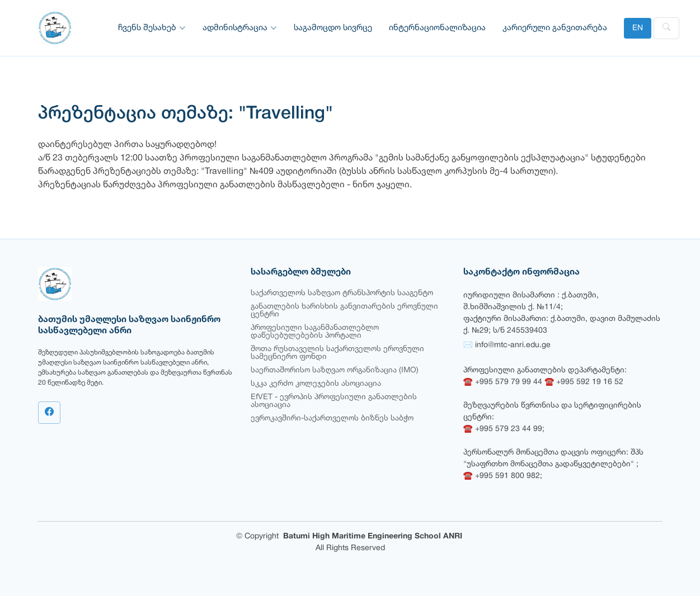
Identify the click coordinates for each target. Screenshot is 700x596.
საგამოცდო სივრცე (333, 28)
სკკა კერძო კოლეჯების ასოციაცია (316, 384)
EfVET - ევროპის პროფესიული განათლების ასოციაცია (334, 401)
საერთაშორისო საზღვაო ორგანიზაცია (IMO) (335, 370)
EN (638, 28)
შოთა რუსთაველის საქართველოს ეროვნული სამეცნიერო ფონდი (337, 353)
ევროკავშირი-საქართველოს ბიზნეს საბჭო (332, 418)
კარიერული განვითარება (555, 28)
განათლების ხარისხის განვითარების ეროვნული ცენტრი (344, 311)
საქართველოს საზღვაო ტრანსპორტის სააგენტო (342, 293)
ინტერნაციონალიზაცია (437, 28)
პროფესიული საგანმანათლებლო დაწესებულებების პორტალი (315, 332)
